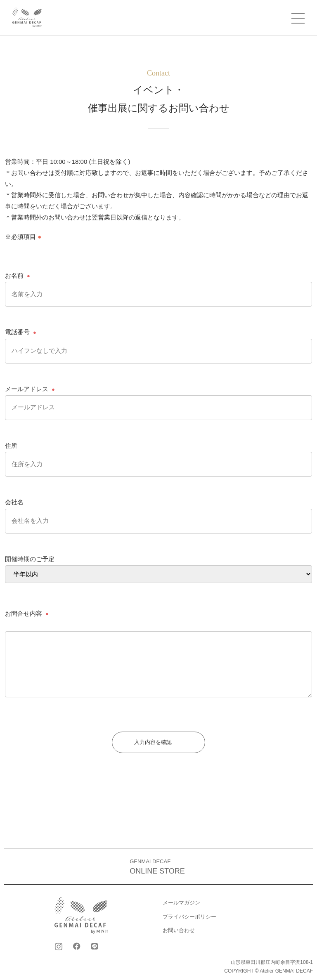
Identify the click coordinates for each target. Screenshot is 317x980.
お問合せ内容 (24, 613)
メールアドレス (27, 389)
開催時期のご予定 (30, 559)
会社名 (14, 502)
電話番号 (17, 332)
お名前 (14, 275)
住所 (11, 445)
